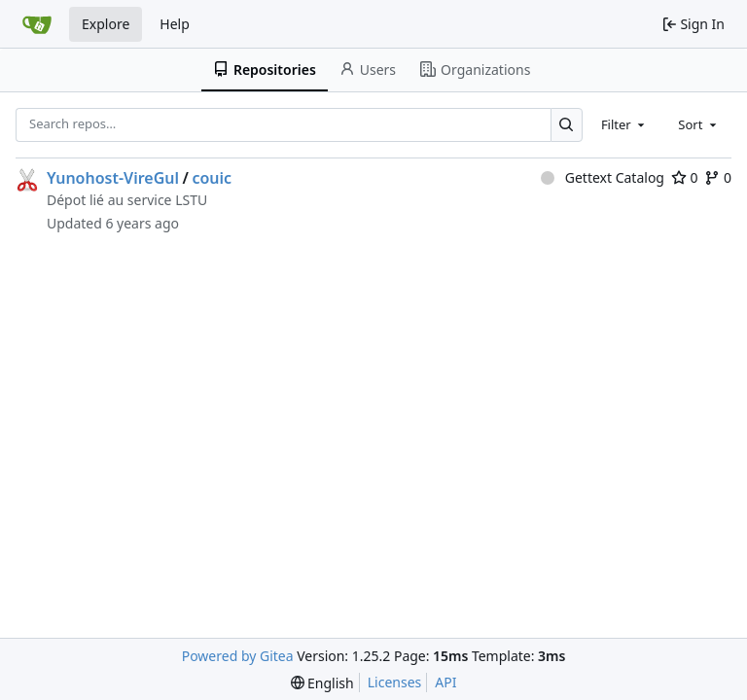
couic (212, 178)
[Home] (37, 24)
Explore (106, 24)
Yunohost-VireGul (113, 178)
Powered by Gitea (238, 656)
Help (175, 24)
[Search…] (567, 125)
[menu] (322, 683)
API (445, 682)
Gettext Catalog (603, 177)
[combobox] (624, 124)
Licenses (395, 682)
